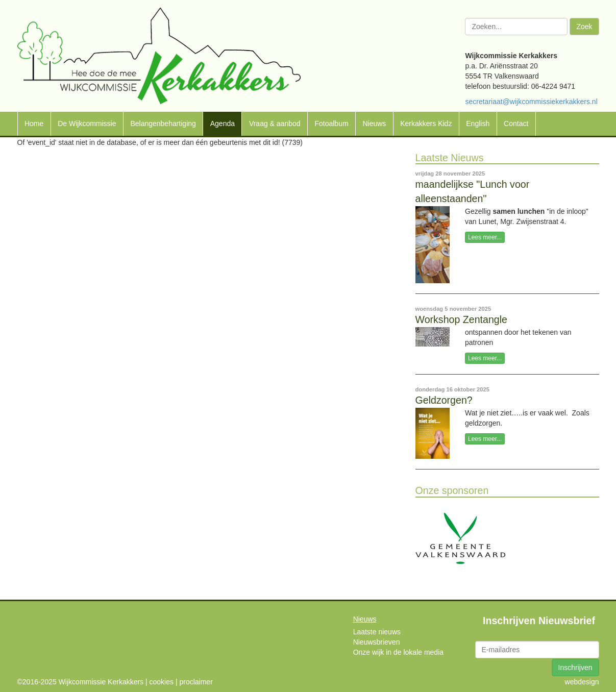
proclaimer (196, 682)
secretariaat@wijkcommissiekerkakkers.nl (531, 102)
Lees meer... (485, 237)
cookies (162, 682)
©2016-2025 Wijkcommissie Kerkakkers (81, 682)
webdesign (582, 682)
